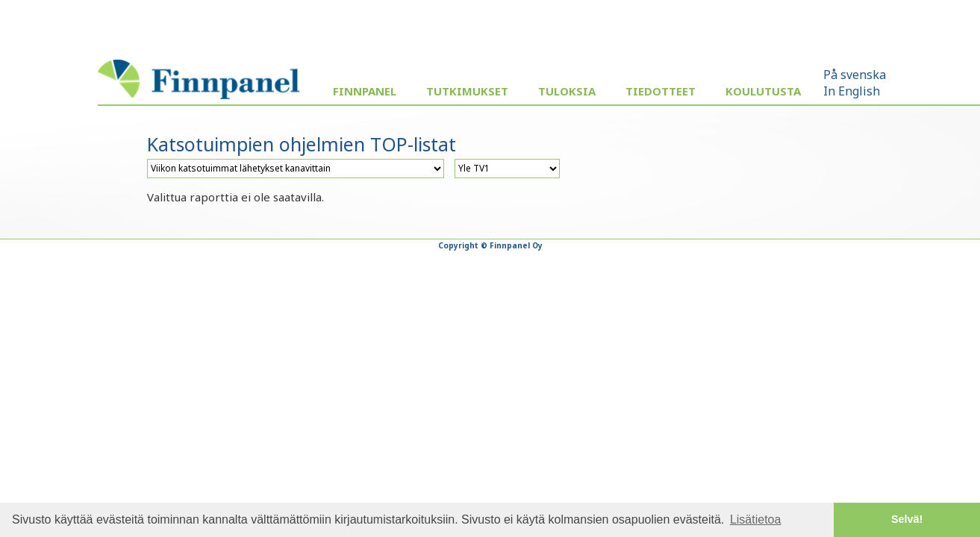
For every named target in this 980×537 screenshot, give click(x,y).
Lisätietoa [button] (756, 519)
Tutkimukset (467, 91)
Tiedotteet (661, 91)
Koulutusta (763, 91)
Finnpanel (365, 91)
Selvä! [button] (907, 519)
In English (852, 91)
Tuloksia (567, 91)
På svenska (855, 75)
